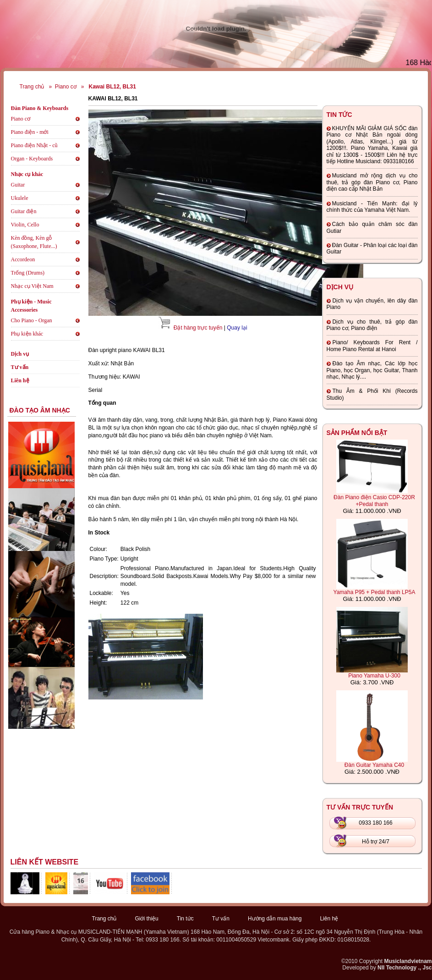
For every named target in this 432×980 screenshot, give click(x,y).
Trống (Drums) (28, 273)
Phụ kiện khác (27, 334)
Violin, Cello (25, 225)
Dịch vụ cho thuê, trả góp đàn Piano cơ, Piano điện (372, 325)
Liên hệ (20, 380)
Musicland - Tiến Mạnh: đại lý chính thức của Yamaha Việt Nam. (372, 207)
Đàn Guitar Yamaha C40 (374, 765)
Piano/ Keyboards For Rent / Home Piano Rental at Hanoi (372, 346)
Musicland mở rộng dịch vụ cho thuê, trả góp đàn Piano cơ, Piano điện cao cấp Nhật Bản (372, 182)
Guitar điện (24, 211)
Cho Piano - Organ (32, 320)
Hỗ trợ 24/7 (376, 842)
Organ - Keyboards (32, 159)
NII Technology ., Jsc (405, 968)
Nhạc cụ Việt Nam (32, 286)
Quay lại (237, 328)
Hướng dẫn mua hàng (275, 919)
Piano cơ (66, 87)
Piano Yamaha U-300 (374, 676)
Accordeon (23, 259)
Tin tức (185, 919)
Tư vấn (20, 367)
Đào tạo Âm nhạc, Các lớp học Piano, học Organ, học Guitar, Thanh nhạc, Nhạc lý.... (372, 370)
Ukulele (20, 198)
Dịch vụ (20, 354)
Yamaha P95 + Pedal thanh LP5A (375, 592)
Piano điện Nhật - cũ (34, 145)
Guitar (18, 185)
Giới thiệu (146, 919)
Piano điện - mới (30, 132)
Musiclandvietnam (408, 961)
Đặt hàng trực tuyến (198, 328)
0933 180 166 (375, 823)
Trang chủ (32, 87)
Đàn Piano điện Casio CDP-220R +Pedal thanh (374, 501)
